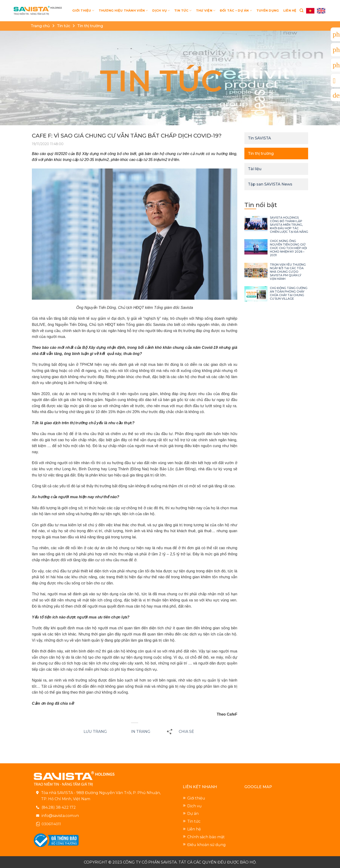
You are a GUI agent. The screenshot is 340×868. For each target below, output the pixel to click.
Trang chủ (40, 26)
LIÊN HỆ (290, 11)
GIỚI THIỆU (83, 11)
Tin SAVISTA (259, 138)
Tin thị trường (90, 26)
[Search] (302, 11)
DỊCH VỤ (161, 11)
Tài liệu (255, 169)
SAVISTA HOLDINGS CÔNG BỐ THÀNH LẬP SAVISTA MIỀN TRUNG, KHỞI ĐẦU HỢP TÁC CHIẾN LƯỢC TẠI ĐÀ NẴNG (289, 225)
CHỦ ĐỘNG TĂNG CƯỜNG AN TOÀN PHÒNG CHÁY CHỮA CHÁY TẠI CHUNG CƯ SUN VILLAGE (289, 293)
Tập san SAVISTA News (270, 184)
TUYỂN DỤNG (268, 11)
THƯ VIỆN (206, 11)
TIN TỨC (183, 11)
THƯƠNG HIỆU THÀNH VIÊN (123, 11)
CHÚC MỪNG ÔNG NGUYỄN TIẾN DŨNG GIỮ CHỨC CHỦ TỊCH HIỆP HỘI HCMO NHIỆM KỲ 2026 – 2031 (288, 248)
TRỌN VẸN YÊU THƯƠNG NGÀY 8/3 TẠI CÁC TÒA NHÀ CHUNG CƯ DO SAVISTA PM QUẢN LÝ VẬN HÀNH (288, 272)
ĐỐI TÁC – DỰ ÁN (236, 11)
